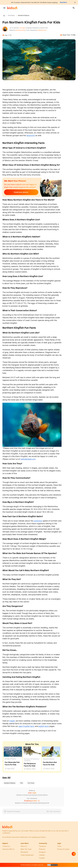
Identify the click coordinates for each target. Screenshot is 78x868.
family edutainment (27, 856)
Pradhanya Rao (43, 31)
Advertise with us (8, 850)
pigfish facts (44, 727)
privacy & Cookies (63, 850)
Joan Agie (23, 28)
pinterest (42, 850)
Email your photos (17, 193)
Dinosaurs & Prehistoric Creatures (32, 761)
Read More (69, 2)
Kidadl (4, 15)
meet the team (26, 850)
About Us (24, 847)
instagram (42, 853)
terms (59, 847)
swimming (38, 522)
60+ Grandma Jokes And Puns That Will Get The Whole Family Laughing (34, 2)
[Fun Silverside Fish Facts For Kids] (13, 753)
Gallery (10, 79)
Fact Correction (55, 813)
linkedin (42, 856)
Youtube (42, 859)
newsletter (24, 853)
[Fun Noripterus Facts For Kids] (32, 753)
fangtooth (31, 137)
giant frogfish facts (26, 727)
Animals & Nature (10, 760)
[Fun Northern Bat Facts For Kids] (51, 753)
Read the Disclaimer (14, 813)
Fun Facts (11, 15)
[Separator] (74, 854)
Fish (22, 784)
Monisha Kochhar (22, 31)
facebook (42, 847)
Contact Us (6, 847)
